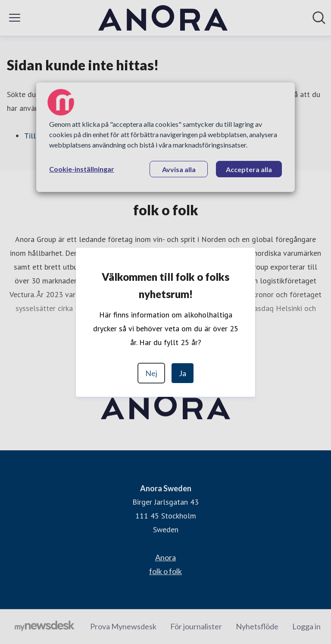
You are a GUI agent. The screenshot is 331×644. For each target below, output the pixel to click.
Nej (151, 373)
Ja (183, 373)
